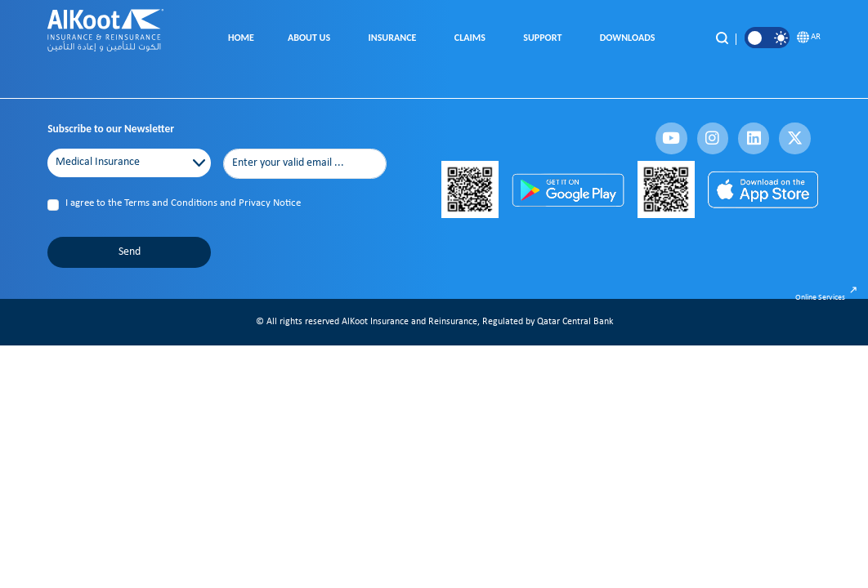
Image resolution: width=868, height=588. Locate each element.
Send (130, 252)
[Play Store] (568, 190)
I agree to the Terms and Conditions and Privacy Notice (183, 203)
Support (544, 38)
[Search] (722, 38)
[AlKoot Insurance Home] (105, 38)
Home (241, 38)
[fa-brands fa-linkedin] (754, 138)
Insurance (395, 38)
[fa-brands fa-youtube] (671, 138)
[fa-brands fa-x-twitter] (794, 138)
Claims (472, 38)
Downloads (630, 38)
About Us (311, 38)
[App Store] (764, 190)
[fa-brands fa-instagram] (713, 138)
